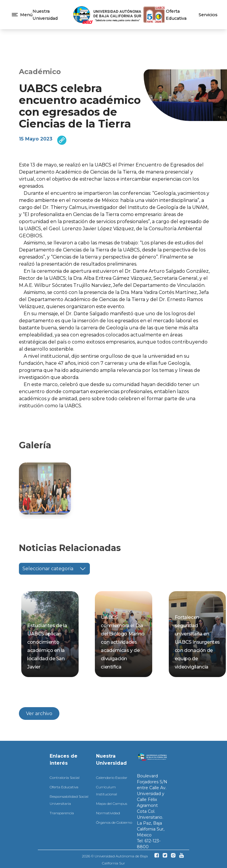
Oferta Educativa (64, 786)
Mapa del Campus (112, 803)
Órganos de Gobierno (114, 822)
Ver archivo (39, 713)
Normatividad (108, 812)
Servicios (208, 15)
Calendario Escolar (112, 777)
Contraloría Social (65, 777)
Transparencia (62, 812)
